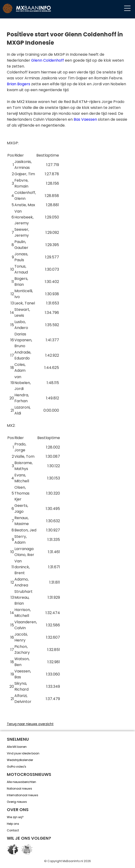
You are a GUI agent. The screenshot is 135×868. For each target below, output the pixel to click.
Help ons (13, 824)
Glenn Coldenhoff (48, 60)
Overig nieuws (17, 802)
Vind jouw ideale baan (23, 753)
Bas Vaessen (85, 119)
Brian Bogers (19, 84)
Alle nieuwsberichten (21, 782)
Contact (13, 830)
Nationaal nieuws (19, 789)
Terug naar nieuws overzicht (30, 724)
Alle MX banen (17, 747)
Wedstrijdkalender (20, 760)
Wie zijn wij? (15, 817)
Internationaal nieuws (23, 795)
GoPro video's (17, 767)
